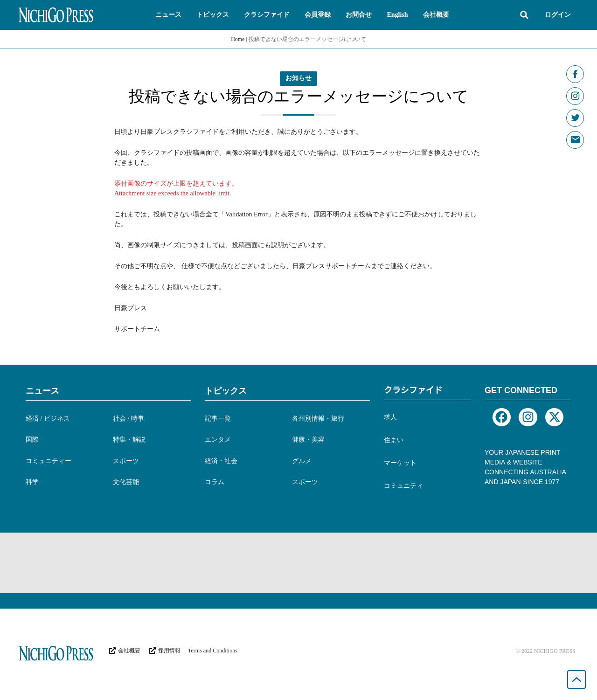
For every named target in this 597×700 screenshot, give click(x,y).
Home (238, 39)
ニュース (42, 391)
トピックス (226, 391)
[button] (168, 15)
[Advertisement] (298, 563)
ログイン (558, 15)
